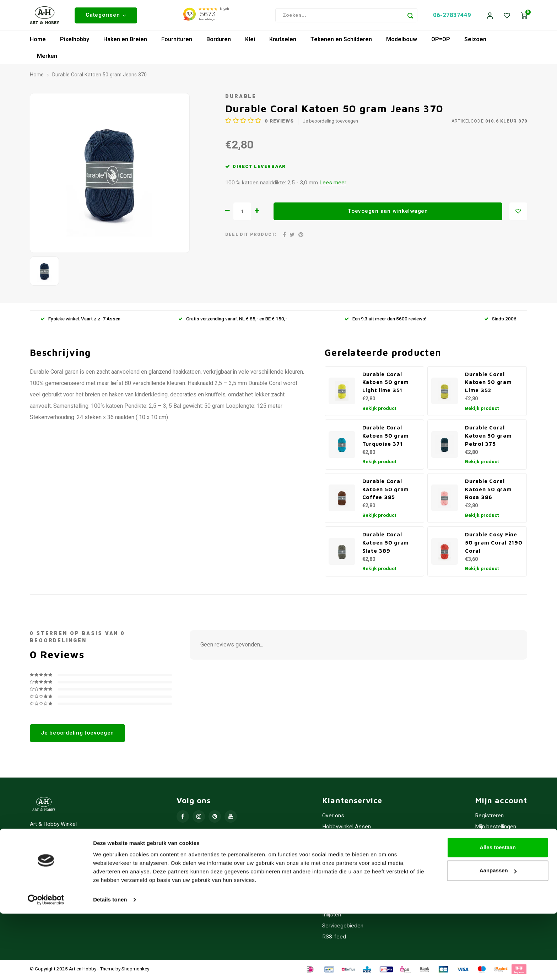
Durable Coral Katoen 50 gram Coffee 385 (386, 491)
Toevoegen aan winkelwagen (388, 213)
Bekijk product (379, 410)
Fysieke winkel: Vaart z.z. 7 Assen (80, 321)
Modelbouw (402, 41)
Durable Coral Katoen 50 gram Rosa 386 (488, 491)
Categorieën (106, 16)
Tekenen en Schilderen (341, 41)
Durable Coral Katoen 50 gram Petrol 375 (488, 438)
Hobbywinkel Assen (347, 829)
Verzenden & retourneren (353, 873)
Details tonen (110, 966)
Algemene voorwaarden (351, 840)
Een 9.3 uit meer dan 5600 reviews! (385, 321)
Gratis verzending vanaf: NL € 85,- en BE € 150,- (233, 321)
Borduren (219, 41)
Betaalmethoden (342, 862)
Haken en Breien (125, 41)
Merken (47, 58)
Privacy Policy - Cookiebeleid (358, 851)
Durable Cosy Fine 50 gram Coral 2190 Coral (494, 545)
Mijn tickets (489, 840)
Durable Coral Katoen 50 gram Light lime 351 (386, 384)
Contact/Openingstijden (351, 884)
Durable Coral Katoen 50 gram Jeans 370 (99, 77)
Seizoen (475, 41)
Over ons (333, 817)
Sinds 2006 (500, 321)
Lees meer (333, 185)
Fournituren (177, 41)
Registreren (489, 817)
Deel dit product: (251, 237)
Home (38, 41)
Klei (250, 41)
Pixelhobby (75, 41)
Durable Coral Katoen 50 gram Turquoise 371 (386, 438)
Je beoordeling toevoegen (330, 123)
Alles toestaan (498, 914)
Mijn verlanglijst (494, 851)
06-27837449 (452, 16)
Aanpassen (498, 937)
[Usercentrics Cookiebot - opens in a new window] (46, 966)
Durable (241, 98)
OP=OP (441, 41)
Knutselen (283, 41)
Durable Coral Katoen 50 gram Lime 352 (488, 384)
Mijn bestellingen (496, 829)
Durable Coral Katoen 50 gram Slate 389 (386, 545)
